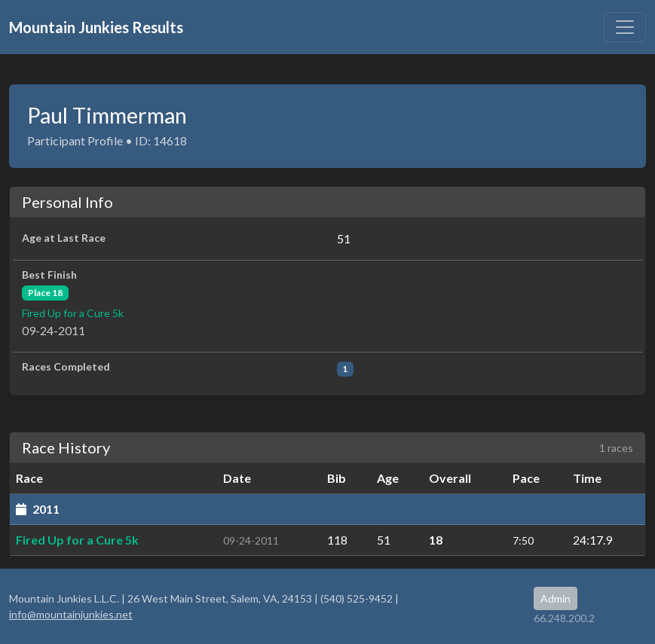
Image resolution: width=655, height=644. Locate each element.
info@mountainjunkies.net (71, 614)
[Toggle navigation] (625, 27)
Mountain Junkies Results (96, 27)
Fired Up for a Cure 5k (73, 313)
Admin (556, 598)
